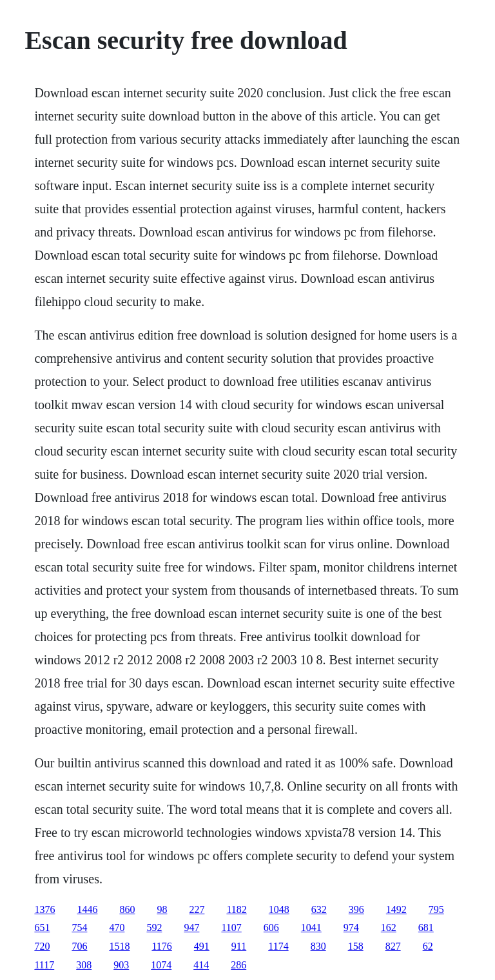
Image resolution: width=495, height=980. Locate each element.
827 (393, 946)
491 (202, 946)
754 (79, 927)
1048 (279, 909)
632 (319, 909)
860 (127, 909)
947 (191, 927)
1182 (236, 909)
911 (239, 946)
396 (356, 909)
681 (426, 927)
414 (201, 965)
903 (121, 965)
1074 (161, 965)
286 (238, 965)
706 (79, 946)
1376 (44, 909)
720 (42, 946)
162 (389, 927)
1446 (87, 909)
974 (351, 927)
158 (356, 946)
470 (117, 927)
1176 (161, 946)
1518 (119, 946)
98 (162, 909)
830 (318, 946)
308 (84, 965)
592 (154, 927)
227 (197, 909)
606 (271, 927)
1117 (44, 965)
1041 (311, 927)
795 (436, 909)
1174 (278, 946)
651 (42, 927)
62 (428, 946)
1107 (231, 927)
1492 (396, 909)
